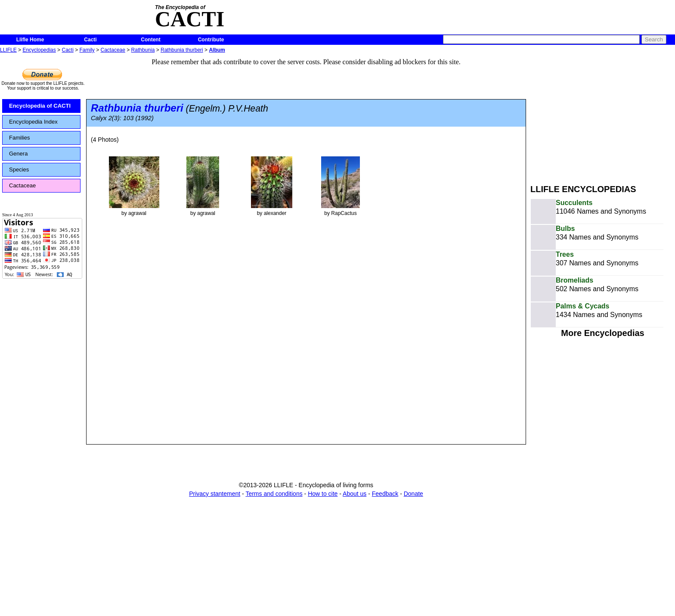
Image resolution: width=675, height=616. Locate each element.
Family (87, 50)
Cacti (90, 40)
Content (150, 40)
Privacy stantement (215, 494)
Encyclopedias (39, 50)
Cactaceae (113, 50)
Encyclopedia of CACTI (40, 106)
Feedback (385, 494)
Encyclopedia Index (33, 122)
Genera (18, 154)
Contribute (211, 40)
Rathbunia (143, 50)
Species (19, 170)
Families (19, 138)
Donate (413, 494)
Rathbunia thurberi (182, 50)
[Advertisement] (603, 115)
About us (355, 494)
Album (217, 50)
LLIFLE (8, 50)
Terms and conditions (274, 494)
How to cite (323, 494)
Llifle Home (30, 40)
